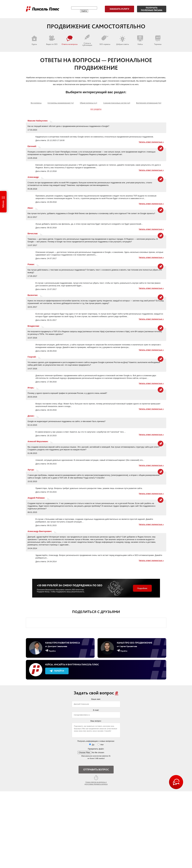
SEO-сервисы (105, 40)
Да (92, 745)
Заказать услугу (119, 9)
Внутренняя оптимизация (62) (149, 103)
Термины (158, 40)
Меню (3, 204)
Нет (101, 745)
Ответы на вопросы (70, 40)
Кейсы (140, 40)
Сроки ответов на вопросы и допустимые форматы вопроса (96, 780)
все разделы (96, 109)
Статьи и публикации (87, 40)
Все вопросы (36, 103)
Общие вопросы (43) (88, 103)
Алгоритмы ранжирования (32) (61, 103)
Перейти (57, 671)
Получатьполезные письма (152, 9)
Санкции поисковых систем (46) (117, 103)
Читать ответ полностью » (151, 142)
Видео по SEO (52, 40)
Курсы (34, 40)
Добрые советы (123, 40)
